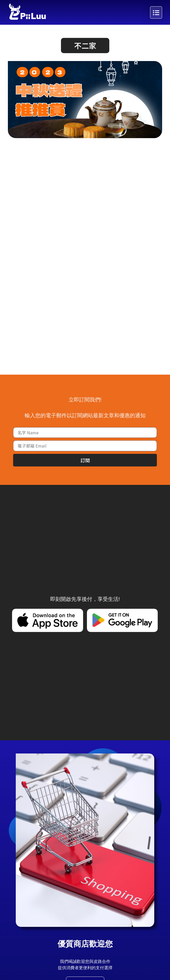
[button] (85, 46)
